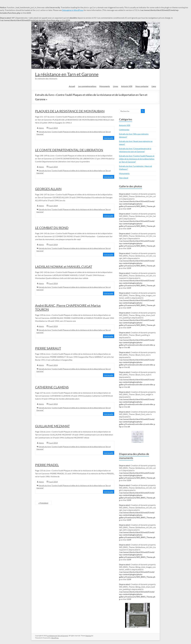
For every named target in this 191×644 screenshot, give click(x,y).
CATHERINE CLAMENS (52, 387)
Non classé (124, 178)
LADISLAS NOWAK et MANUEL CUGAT (64, 267)
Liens (154, 86)
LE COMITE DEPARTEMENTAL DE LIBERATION (69, 150)
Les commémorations (87, 86)
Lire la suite (109, 138)
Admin (41, 128)
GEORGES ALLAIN (48, 189)
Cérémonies (124, 130)
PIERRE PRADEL (47, 465)
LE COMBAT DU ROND (52, 228)
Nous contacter (142, 86)
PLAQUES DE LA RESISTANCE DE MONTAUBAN (70, 111)
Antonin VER (127, 86)
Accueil (72, 86)
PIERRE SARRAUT (48, 348)
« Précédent (43, 503)
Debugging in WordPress (73, 10)
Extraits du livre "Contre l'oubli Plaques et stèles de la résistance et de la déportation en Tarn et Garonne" (137, 159)
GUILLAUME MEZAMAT (52, 426)
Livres (116, 86)
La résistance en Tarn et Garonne (67, 74)
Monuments (105, 86)
